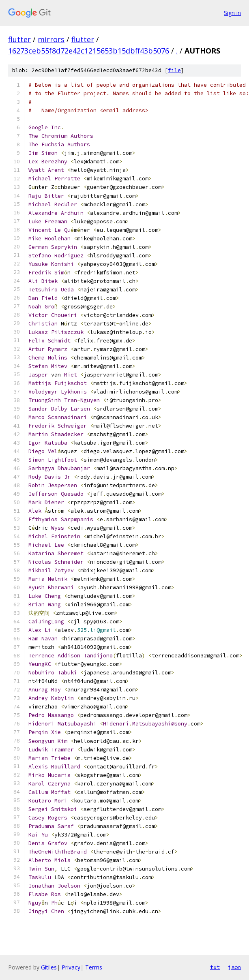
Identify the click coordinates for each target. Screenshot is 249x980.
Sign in (232, 13)
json (234, 967)
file (174, 70)
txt (215, 967)
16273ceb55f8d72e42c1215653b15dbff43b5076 (89, 51)
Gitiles (49, 967)
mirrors (51, 39)
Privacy (71, 967)
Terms (94, 967)
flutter (19, 39)
